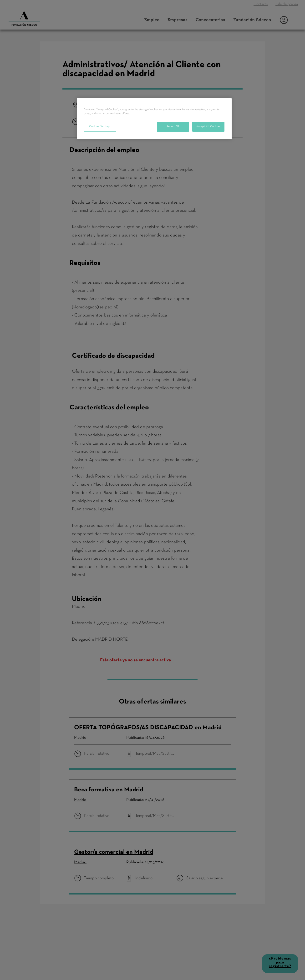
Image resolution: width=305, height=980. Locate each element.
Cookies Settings (100, 126)
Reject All (173, 126)
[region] (154, 119)
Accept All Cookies (208, 126)
